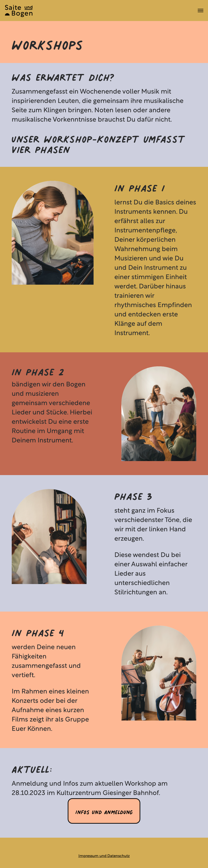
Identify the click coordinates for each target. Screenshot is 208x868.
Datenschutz (118, 856)
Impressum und (92, 856)
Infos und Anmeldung (104, 811)
